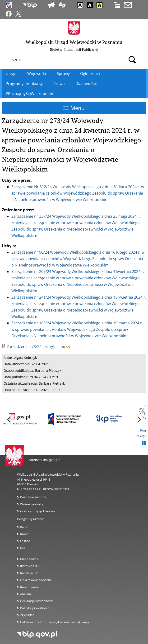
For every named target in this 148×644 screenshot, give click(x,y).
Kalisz (24, 527)
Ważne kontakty (32, 504)
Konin (24, 534)
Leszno (25, 541)
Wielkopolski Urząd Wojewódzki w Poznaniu (74, 42)
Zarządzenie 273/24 (24, 347)
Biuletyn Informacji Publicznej (74, 49)
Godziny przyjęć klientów (38, 511)
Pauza (144, 443)
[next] (139, 419)
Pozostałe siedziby (33, 497)
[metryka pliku (56, 347)
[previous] (9, 419)
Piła (23, 548)
